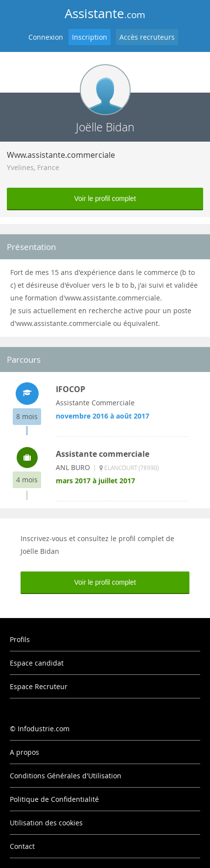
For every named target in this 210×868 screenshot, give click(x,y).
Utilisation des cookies (46, 823)
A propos (24, 752)
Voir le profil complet (105, 198)
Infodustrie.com (44, 729)
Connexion (46, 37)
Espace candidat (37, 663)
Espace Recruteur (39, 686)
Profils (20, 639)
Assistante (105, 13)
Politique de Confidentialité (54, 799)
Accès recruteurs (147, 37)
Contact (22, 846)
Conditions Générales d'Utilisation (66, 776)
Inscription (90, 37)
